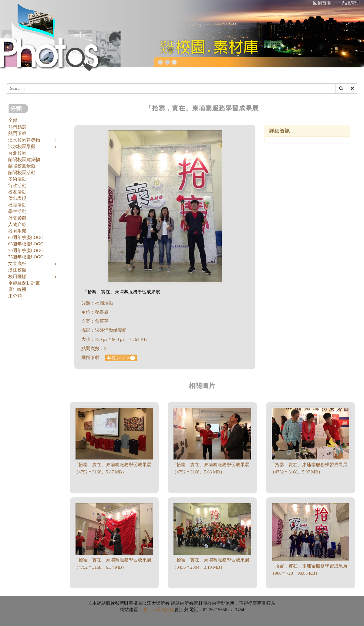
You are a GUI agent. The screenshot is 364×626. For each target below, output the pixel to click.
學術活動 (17, 179)
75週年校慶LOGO (26, 257)
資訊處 (168, 610)
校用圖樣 (17, 277)
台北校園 (17, 153)
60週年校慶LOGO (26, 237)
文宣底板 (17, 264)
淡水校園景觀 (22, 146)
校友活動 (17, 192)
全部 (13, 120)
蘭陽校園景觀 (22, 166)
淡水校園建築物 (24, 140)
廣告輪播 (17, 289)
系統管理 (351, 3)
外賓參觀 (17, 218)
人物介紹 (17, 224)
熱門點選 (17, 127)
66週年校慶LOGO (26, 244)
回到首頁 (322, 3)
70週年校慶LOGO (26, 251)
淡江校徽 (17, 270)
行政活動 (17, 186)
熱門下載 (17, 133)
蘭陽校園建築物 (24, 160)
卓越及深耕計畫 (24, 283)
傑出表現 (17, 198)
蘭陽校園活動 (22, 173)
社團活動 (17, 205)
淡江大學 (152, 610)
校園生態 (17, 231)
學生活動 (17, 211)
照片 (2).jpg (121, 358)
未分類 (15, 296)
